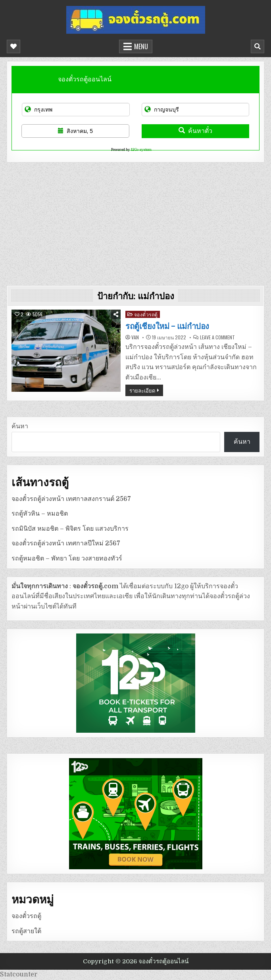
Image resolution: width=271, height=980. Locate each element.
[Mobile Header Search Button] (258, 46)
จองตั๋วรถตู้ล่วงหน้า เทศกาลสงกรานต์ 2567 (71, 499)
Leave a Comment (217, 337)
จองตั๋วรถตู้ (146, 314)
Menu (141, 46)
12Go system (141, 150)
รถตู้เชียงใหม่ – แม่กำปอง (167, 326)
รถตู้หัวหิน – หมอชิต (40, 514)
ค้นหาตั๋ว (195, 131)
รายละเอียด (142, 390)
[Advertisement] (135, 222)
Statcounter (19, 974)
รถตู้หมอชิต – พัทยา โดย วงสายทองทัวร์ (67, 558)
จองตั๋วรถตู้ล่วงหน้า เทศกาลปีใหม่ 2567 (66, 543)
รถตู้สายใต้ (26, 931)
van (135, 337)
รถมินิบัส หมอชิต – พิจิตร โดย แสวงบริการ (70, 529)
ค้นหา (20, 426)
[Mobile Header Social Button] (13, 46)
